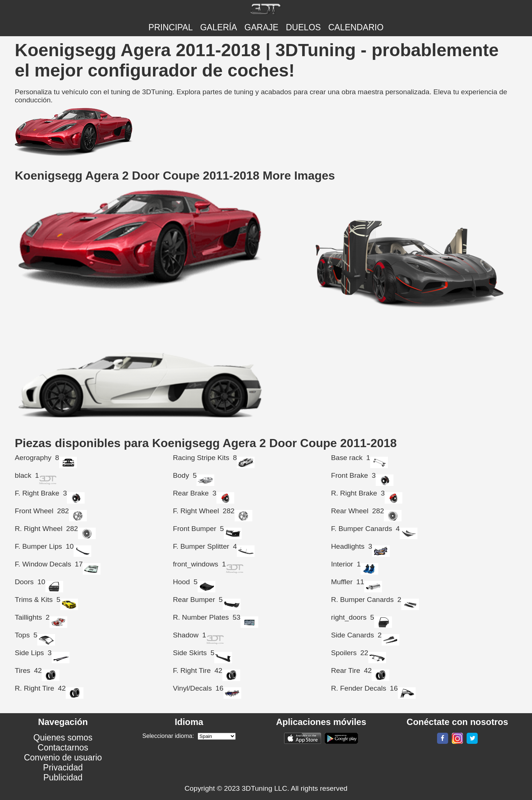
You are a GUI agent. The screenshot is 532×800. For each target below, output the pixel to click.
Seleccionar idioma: (168, 736)
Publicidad (63, 777)
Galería (219, 27)
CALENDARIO (356, 27)
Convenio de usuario (63, 758)
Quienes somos (63, 738)
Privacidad (63, 767)
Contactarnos (63, 748)
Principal (171, 27)
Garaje (262, 27)
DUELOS (303, 27)
